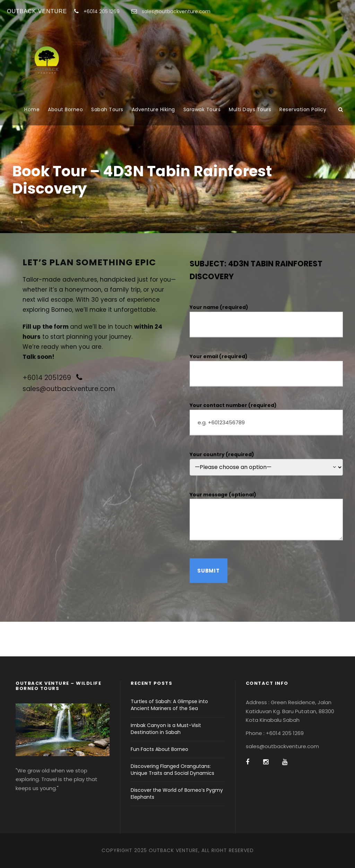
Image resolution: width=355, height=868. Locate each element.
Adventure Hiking (153, 109)
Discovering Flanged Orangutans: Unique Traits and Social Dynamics (172, 770)
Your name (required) (266, 321)
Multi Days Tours (250, 109)
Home (32, 109)
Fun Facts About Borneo (159, 749)
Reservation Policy (303, 109)
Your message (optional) (266, 517)
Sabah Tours (107, 109)
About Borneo (65, 109)
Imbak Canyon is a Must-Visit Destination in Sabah (166, 729)
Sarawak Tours (202, 109)
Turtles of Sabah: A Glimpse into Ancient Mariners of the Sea (169, 705)
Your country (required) (266, 463)
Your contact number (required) (266, 419)
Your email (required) (266, 370)
